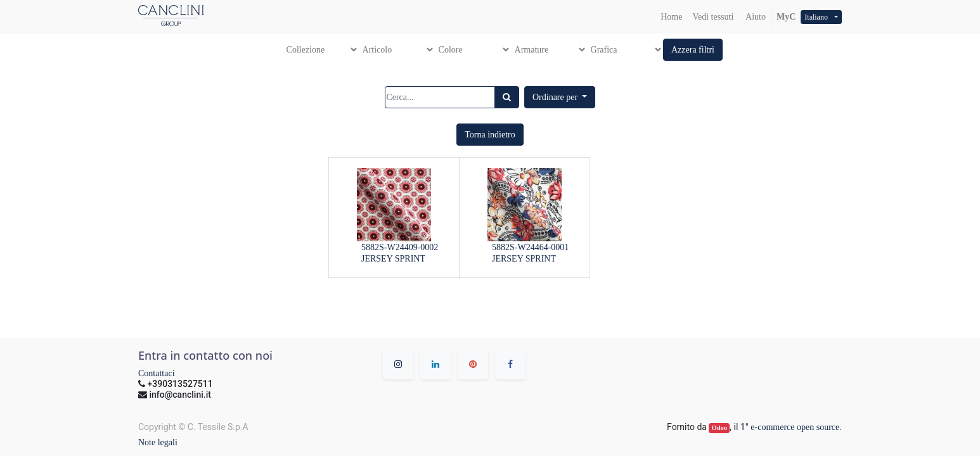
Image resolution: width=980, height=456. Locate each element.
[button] (693, 50)
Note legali (158, 442)
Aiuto (755, 17)
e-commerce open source (795, 427)
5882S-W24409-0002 (400, 247)
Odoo (720, 428)
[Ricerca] (507, 97)
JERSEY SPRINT (393, 259)
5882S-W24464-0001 (530, 247)
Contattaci (157, 373)
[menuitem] (671, 17)
